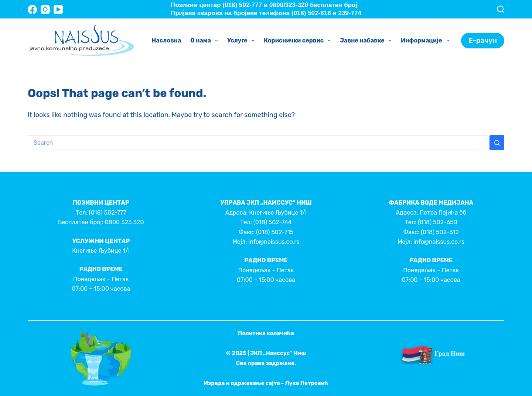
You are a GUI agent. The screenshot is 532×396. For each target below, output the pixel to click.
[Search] (501, 9)
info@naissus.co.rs (274, 242)
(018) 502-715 (275, 232)
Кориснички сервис (299, 41)
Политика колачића (266, 333)
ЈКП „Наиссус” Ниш (278, 353)
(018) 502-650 (438, 222)
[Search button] (497, 143)
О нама (206, 41)
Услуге (242, 41)
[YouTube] (58, 9)
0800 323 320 (124, 222)
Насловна (166, 40)
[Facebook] (32, 9)
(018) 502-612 (440, 232)
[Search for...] (259, 143)
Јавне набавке (367, 41)
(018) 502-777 (107, 213)
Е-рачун (483, 40)
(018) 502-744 (273, 222)
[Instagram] (45, 9)
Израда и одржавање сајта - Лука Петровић (266, 383)
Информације (427, 41)
